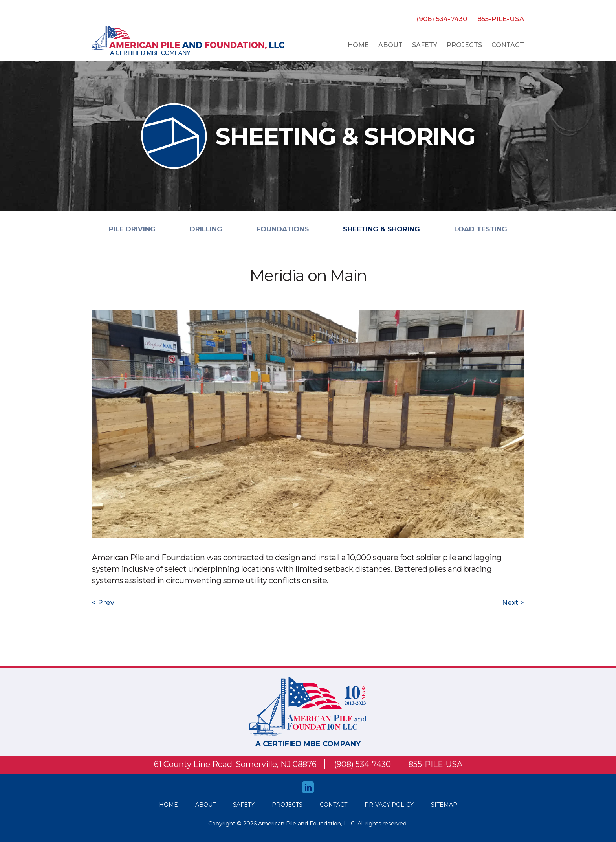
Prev (105, 602)
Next (511, 602)
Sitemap (444, 805)
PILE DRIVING (132, 229)
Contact (508, 45)
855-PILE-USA (501, 19)
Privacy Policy (389, 805)
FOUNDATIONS (282, 229)
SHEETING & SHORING (381, 229)
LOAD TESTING (481, 229)
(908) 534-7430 (442, 19)
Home (358, 45)
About (390, 45)
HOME (169, 805)
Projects (464, 45)
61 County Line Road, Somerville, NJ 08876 (235, 764)
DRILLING (206, 229)
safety (425, 45)
